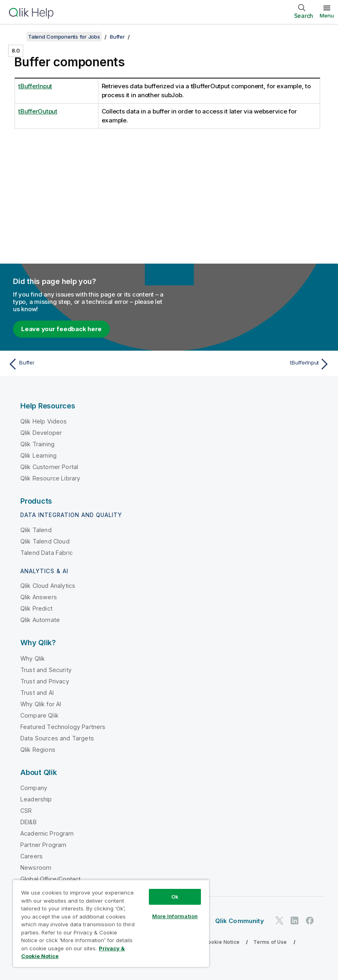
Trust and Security (46, 670)
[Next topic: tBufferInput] (252, 364)
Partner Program (43, 845)
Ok (175, 897)
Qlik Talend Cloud (45, 541)
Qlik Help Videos (44, 421)
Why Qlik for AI (41, 704)
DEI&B (28, 822)
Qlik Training (37, 444)
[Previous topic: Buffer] (86, 364)
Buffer (117, 37)
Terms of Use (270, 942)
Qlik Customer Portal (49, 467)
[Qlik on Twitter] (279, 920)
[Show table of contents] (16, 37)
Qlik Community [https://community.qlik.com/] (240, 921)
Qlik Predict (36, 608)
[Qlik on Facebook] (310, 920)
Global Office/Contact (50, 879)
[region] (111, 923)
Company (34, 788)
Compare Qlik (39, 715)
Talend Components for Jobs (64, 37)
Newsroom (36, 868)
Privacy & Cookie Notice (209, 942)
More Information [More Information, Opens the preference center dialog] (175, 916)
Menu (327, 15)
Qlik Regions (38, 750)
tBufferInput (35, 86)
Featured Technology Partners (63, 727)
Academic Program (47, 833)
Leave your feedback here (61, 329)
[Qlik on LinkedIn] (294, 920)
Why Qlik (33, 658)
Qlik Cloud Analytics (48, 586)
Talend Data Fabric (47, 553)
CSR (26, 811)
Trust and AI (37, 693)
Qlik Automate (40, 620)
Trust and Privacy (45, 681)
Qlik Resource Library (50, 478)
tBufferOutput (38, 111)
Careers (32, 856)
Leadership (36, 799)
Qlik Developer (41, 433)
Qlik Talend (36, 530)
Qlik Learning (38, 455)
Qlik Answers (39, 597)
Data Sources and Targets (57, 738)
